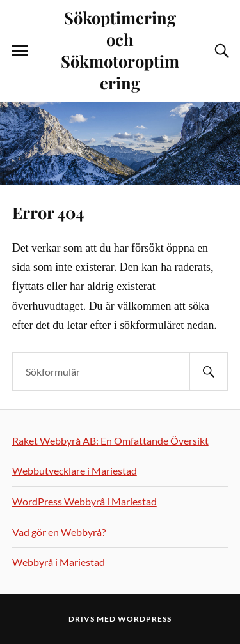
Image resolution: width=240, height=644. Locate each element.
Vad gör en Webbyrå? (59, 532)
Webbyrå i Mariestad (59, 562)
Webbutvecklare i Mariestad (75, 471)
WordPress (145, 619)
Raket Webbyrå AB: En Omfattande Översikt (110, 441)
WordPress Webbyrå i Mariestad (84, 501)
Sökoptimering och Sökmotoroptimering (120, 50)
